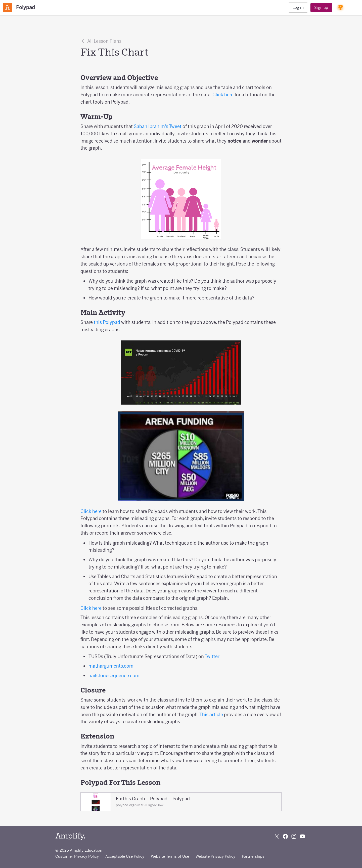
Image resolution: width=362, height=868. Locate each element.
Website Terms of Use (170, 856)
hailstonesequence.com (114, 676)
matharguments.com (111, 666)
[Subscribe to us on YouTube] (302, 836)
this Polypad (107, 322)
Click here (223, 95)
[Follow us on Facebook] (285, 836)
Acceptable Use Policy (125, 856)
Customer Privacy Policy (77, 856)
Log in (298, 7)
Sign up (321, 7)
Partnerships (253, 856)
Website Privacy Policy (215, 856)
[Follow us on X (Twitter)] (277, 836)
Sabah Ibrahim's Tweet (158, 126)
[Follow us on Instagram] (294, 836)
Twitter (212, 656)
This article (211, 714)
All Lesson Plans (101, 41)
